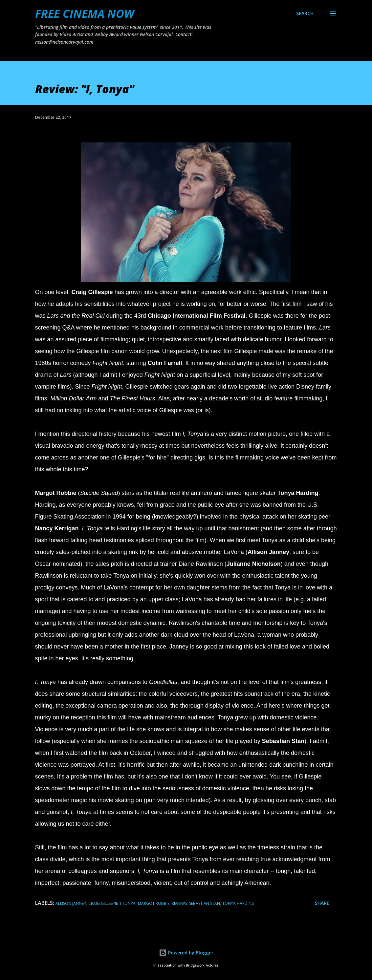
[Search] (305, 13)
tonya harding (238, 903)
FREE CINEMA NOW (85, 13)
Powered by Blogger (186, 953)
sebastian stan (205, 903)
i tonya (128, 903)
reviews (179, 903)
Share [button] (322, 903)
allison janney (71, 903)
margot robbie (154, 903)
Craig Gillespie (103, 903)
